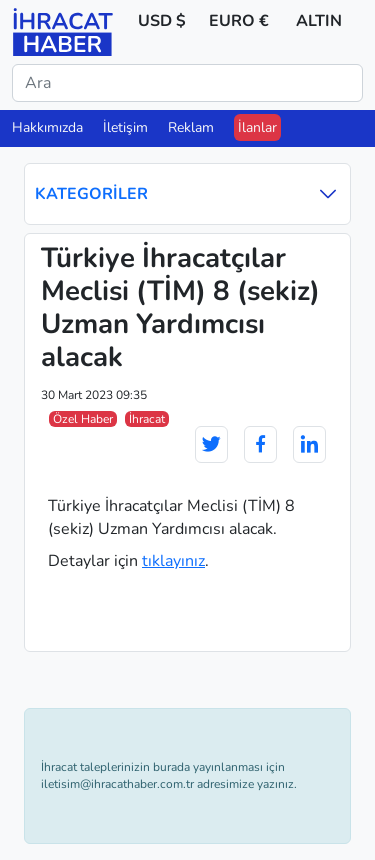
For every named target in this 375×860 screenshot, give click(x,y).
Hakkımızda (47, 127)
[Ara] (187, 83)
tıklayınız (173, 561)
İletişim (125, 127)
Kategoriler (187, 193)
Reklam (191, 127)
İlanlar (257, 127)
